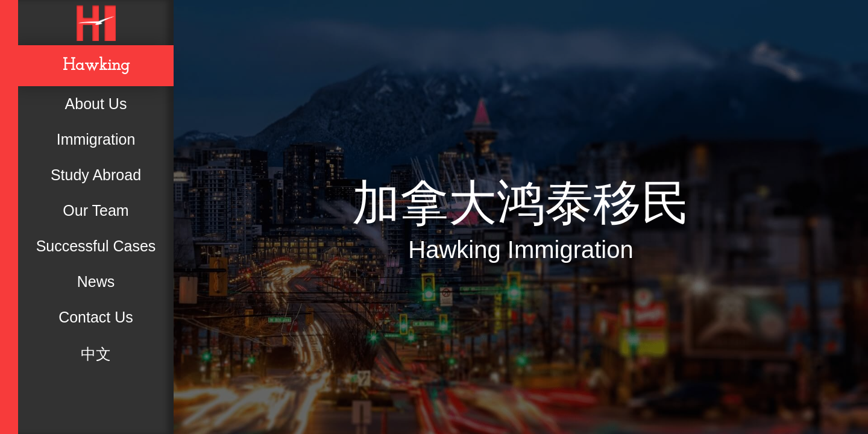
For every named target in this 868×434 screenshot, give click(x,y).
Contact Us (96, 317)
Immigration (96, 139)
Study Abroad (96, 175)
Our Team (96, 210)
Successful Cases (96, 246)
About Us (96, 104)
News (96, 281)
